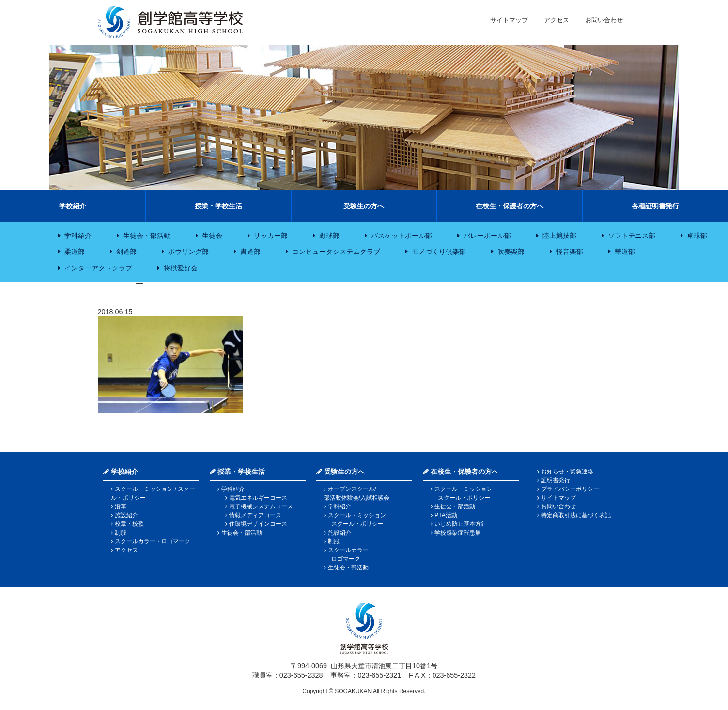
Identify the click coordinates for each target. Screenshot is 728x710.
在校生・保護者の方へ (510, 206)
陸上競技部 (559, 236)
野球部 (329, 236)
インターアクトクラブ (98, 268)
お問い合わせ (604, 20)
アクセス (557, 20)
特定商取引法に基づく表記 (576, 515)
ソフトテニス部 (632, 236)
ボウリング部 (188, 252)
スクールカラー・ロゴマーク (153, 541)
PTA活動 (446, 515)
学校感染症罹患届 (458, 533)
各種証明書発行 (655, 206)
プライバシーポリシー (570, 489)
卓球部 (697, 236)
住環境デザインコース (258, 524)
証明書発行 (556, 480)
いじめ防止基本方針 (461, 524)
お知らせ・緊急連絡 (567, 472)
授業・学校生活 (218, 206)
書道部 (250, 252)
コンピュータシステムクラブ (336, 252)
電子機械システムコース (261, 506)
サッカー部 (271, 236)
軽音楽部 (570, 252)
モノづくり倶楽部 (439, 252)
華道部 (625, 252)
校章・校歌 (129, 524)
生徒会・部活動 (147, 236)
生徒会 (212, 236)
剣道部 (126, 252)
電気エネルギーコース (258, 498)
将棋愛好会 (181, 268)
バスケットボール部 (402, 236)
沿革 (121, 506)
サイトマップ (509, 20)
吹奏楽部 (511, 252)
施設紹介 (126, 515)
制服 (121, 533)
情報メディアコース (255, 515)
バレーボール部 (487, 236)
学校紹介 (73, 206)
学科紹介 (78, 236)
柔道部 (75, 252)
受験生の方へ (364, 206)
